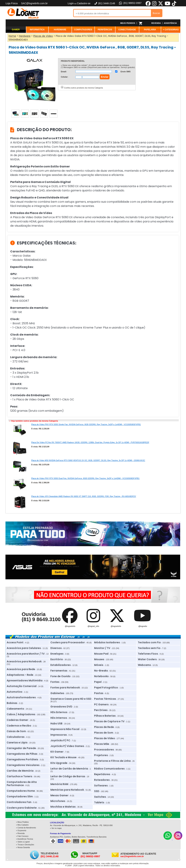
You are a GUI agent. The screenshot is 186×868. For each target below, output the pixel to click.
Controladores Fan (19, 802)
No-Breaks (101, 671)
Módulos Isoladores (107, 642)
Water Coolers (147, 659)
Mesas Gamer (59, 795)
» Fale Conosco (22, 836)
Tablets (99, 802)
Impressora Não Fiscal (65, 729)
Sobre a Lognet (24, 842)
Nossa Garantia (24, 847)
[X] (161, 5)
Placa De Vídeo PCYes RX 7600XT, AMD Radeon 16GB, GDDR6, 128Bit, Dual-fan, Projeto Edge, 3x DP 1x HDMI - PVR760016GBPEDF (90, 442)
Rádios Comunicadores (109, 769)
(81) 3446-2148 (105, 3)
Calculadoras (16, 737)
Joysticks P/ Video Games (67, 746)
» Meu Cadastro (22, 825)
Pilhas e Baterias (105, 716)
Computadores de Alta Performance (22, 784)
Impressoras (59, 735)
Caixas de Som (16, 731)
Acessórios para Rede (21, 669)
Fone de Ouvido (60, 676)
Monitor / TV (102, 648)
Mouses (99, 659)
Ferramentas (59, 671)
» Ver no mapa (56, 828)
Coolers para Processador (68, 642)
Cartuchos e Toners (19, 776)
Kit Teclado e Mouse (63, 757)
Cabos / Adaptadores (21, 714)
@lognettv (143, 626)
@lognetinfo (70, 626)
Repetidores (102, 774)
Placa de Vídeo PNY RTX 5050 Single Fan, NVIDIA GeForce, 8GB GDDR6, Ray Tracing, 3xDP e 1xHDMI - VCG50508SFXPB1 (86, 424)
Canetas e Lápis (17, 743)
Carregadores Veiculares (23, 765)
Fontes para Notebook (65, 688)
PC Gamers (101, 704)
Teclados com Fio (149, 642)
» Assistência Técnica (25, 839)
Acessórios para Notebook (24, 661)
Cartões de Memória (20, 771)
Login (71, 3)
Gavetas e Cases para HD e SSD (71, 699)
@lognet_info (93, 626)
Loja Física (12, 3)
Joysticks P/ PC (60, 740)
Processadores (104, 750)
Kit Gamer (57, 752)
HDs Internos (59, 718)
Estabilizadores (61, 665)
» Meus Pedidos (22, 822)
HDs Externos (59, 712)
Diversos (56, 648)
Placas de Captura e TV (109, 721)
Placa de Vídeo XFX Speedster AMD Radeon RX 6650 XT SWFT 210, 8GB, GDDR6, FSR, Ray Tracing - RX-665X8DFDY (84, 496)
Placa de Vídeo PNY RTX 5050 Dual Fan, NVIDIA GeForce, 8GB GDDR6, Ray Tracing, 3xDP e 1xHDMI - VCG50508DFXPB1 (85, 478)
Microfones (58, 801)
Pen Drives (101, 710)
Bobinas (12, 703)
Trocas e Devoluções (26, 845)
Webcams (144, 665)
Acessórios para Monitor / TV (26, 654)
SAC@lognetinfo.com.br (34, 3)
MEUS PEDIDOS (128, 23)
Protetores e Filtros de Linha (112, 761)
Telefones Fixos (148, 654)
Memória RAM (59, 784)
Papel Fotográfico (106, 688)
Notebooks (101, 676)
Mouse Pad (101, 654)
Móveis (99, 665)
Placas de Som (104, 733)
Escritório (57, 659)
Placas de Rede (104, 727)
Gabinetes (57, 693)
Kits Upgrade (59, 763)
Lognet (23, 13)
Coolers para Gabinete (22, 808)
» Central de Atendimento (26, 828)
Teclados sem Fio (149, 648)
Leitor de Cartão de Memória (69, 769)
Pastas (99, 693)
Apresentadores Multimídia (25, 680)
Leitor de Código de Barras (68, 776)
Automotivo (15, 692)
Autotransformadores (21, 697)
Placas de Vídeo (105, 738)
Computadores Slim (20, 796)
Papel (98, 682)
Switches (100, 797)
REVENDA (156, 23)
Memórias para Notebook (67, 790)
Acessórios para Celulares (24, 648)
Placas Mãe (102, 744)
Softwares (101, 786)
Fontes (55, 682)
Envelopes (57, 654)
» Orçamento (21, 831)
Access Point (15, 642)
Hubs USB (56, 723)
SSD (97, 791)
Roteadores (102, 780)
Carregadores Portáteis (22, 759)
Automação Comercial (22, 686)
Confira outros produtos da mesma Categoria (83, 88)
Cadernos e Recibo (19, 726)
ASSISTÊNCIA (170, 23)
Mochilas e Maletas (63, 807)
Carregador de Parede (21, 748)
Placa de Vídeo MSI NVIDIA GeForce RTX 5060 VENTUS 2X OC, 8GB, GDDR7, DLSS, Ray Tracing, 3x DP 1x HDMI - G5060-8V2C (88, 460)
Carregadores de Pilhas (22, 754)
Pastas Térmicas (105, 699)
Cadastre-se (84, 3)
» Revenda (20, 833)
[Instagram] (178, 839)
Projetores (101, 755)
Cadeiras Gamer (17, 720)
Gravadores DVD (61, 707)
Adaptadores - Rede (20, 675)
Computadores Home (21, 791)
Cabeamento (15, 709)
